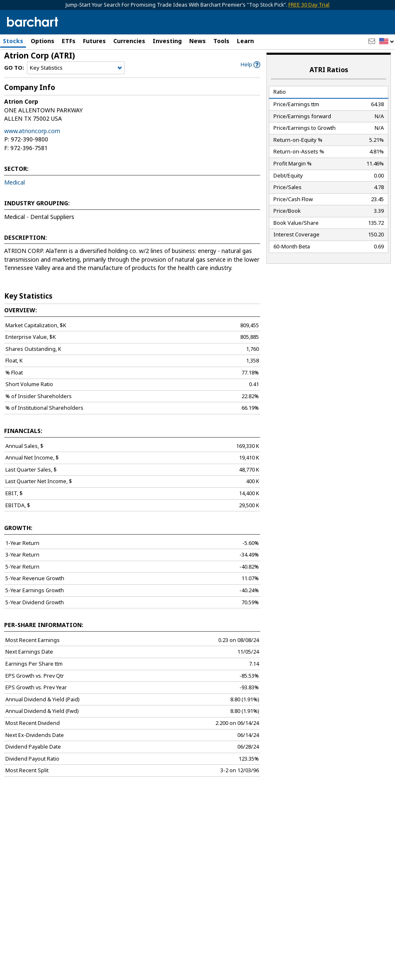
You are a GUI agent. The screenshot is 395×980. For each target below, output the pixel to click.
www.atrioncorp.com (32, 134)
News (197, 41)
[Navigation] (76, 71)
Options (43, 41)
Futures (94, 41)
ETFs (69, 41)
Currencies (129, 41)
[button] (387, 42)
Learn (245, 41)
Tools (221, 41)
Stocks (13, 41)
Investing (167, 41)
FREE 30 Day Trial (309, 5)
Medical (15, 186)
